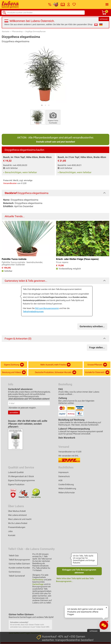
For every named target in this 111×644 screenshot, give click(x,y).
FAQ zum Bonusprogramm (47, 308)
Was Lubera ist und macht (20, 519)
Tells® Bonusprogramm (19, 560)
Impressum (63, 472)
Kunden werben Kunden (19, 568)
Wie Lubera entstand (17, 515)
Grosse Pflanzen (97, 365)
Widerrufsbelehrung (67, 488)
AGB (60, 480)
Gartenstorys (15, 572)
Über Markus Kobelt (17, 511)
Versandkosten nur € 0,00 (70, 452)
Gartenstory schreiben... (92, 326)
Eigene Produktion (16, 484)
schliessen (104, 19)
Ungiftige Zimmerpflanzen (35, 32)
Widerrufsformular (67, 493)
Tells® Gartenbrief (17, 576)
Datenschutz (64, 476)
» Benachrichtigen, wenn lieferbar (20, 172)
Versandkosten (10, 183)
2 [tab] (45, 105)
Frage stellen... (97, 348)
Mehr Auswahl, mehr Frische (55, 365)
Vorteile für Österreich (97, 372)
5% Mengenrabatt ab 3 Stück (21, 476)
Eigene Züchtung (14, 365)
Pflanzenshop (17, 32)
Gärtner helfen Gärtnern (19, 564)
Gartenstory (38, 580)
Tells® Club (14, 556)
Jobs (10, 531)
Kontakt (12, 535)
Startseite (6, 32)
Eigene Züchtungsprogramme (21, 480)
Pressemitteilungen (17, 527)
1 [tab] (42, 105)
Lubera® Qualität (16, 472)
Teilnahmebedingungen (33, 311)
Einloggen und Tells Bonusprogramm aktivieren (79, 571)
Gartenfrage (38, 584)
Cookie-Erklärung (66, 484)
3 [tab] (49, 105)
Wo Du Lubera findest (18, 523)
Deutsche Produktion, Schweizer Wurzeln (56, 372)
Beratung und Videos (14, 372)
